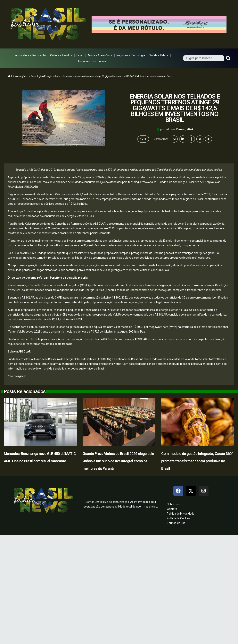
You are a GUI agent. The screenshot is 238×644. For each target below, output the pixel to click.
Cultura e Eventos (61, 55)
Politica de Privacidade (181, 514)
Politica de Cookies (179, 518)
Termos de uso (176, 523)
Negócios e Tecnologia (131, 55)
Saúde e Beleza (159, 55)
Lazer (80, 55)
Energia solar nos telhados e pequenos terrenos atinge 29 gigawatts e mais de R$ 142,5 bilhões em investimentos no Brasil (175, 108)
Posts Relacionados (25, 392)
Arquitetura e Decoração (30, 55)
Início (12, 76)
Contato (172, 509)
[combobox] (204, 58)
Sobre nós (173, 504)
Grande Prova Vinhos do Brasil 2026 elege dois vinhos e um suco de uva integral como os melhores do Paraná (118, 461)
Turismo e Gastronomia (92, 61)
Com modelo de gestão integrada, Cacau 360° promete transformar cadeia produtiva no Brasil (197, 461)
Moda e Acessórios (100, 55)
